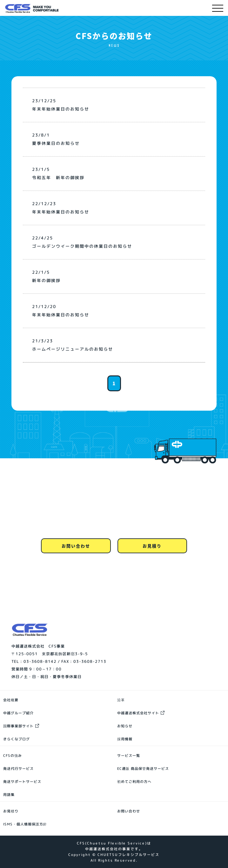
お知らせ (125, 726)
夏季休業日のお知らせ (56, 143)
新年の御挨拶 (46, 280)
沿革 (121, 700)
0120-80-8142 (114, 527)
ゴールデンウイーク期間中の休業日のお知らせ (82, 246)
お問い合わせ (76, 546)
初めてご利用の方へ (134, 782)
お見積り (152, 546)
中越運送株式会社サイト (138, 713)
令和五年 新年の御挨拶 (58, 178)
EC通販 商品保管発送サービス (143, 769)
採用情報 (125, 739)
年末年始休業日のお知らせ (61, 109)
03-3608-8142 (40, 661)
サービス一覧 (129, 756)
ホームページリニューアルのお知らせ (73, 349)
